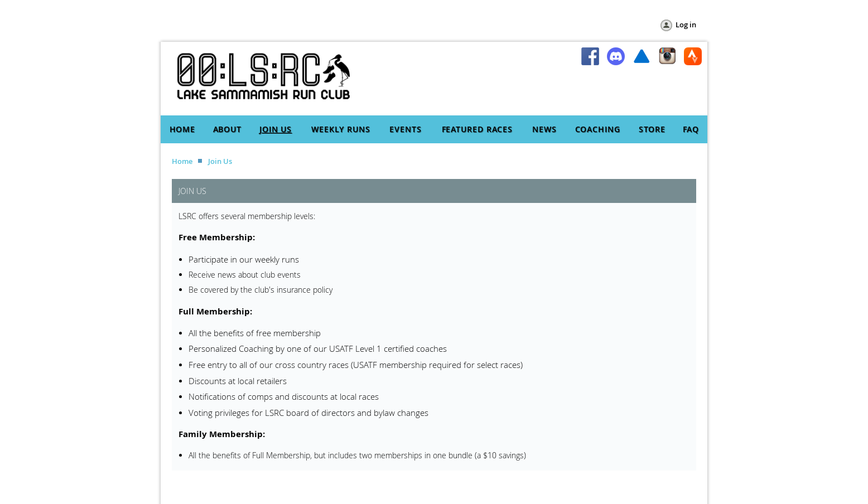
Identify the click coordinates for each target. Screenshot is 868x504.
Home (182, 161)
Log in (686, 25)
